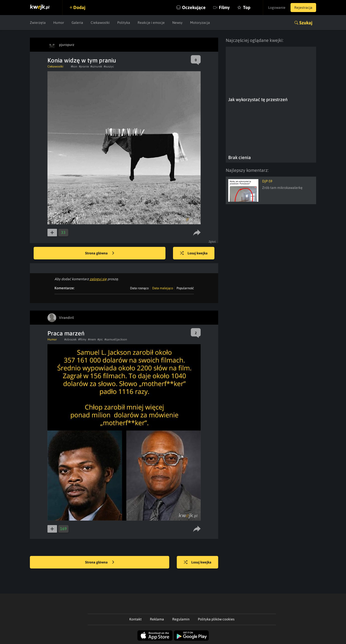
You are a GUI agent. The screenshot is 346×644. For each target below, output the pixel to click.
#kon (74, 66)
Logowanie (277, 8)
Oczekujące (194, 7)
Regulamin (181, 619)
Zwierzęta (38, 23)
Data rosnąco (139, 288)
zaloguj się (98, 279)
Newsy (177, 23)
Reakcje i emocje (151, 23)
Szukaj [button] (306, 23)
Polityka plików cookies (216, 619)
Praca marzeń (66, 333)
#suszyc (109, 66)
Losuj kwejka (194, 253)
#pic (100, 339)
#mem (92, 339)
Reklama (157, 619)
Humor (59, 23)
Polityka (124, 23)
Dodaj (79, 7)
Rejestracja (303, 8)
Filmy (224, 7)
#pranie (84, 66)
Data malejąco (163, 288)
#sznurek (96, 66)
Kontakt (135, 619)
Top (247, 7)
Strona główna (100, 253)
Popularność (185, 288)
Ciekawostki (100, 23)
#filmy (82, 339)
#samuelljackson (116, 339)
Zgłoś (212, 242)
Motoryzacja (200, 23)
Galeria (77, 23)
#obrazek (70, 339)
